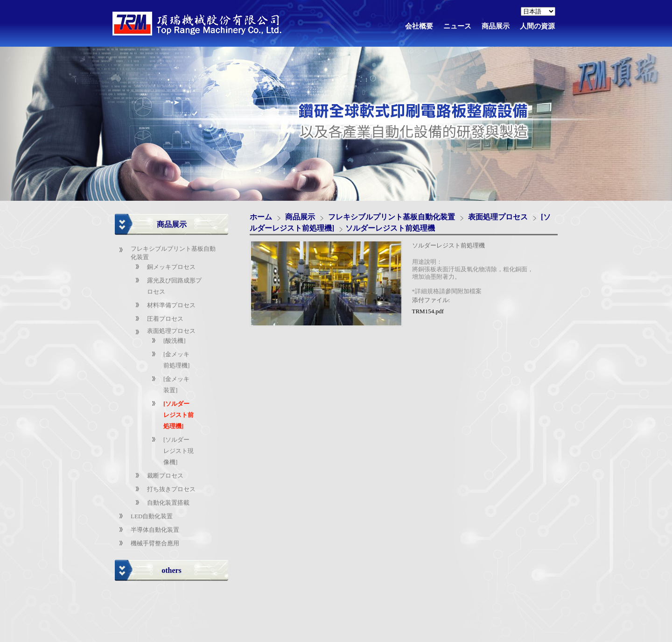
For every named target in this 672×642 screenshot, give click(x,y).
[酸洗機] (175, 341)
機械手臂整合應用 (155, 543)
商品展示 (301, 217)
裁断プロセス (165, 476)
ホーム (261, 217)
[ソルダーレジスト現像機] (178, 451)
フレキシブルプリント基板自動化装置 (392, 217)
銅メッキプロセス (171, 267)
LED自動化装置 (152, 516)
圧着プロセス (165, 319)
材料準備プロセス (171, 305)
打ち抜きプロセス (171, 489)
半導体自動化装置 (155, 530)
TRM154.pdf (428, 311)
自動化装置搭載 (168, 503)
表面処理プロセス (171, 331)
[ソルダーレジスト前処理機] (178, 415)
